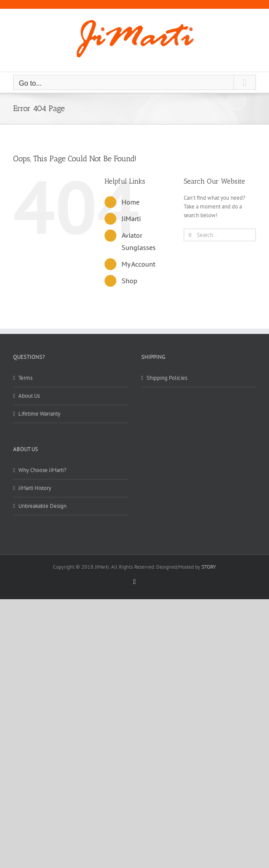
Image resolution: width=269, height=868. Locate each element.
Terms (25, 378)
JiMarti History (35, 488)
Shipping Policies (167, 378)
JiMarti (131, 219)
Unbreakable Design (42, 506)
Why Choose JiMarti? (42, 470)
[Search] (190, 235)
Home (131, 202)
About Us (29, 396)
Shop (129, 281)
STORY (209, 567)
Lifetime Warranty (39, 414)
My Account (138, 264)
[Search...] (220, 235)
